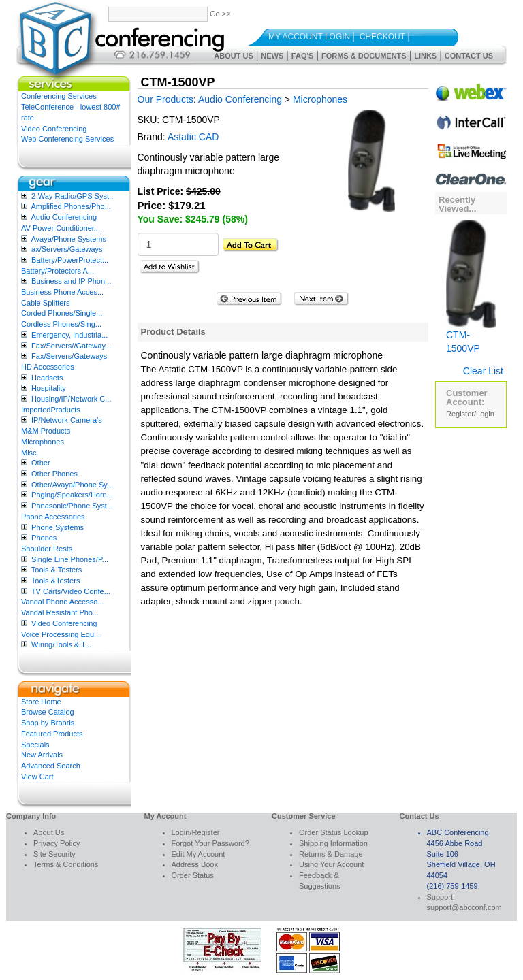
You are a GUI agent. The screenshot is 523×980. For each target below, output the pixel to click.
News (272, 56)
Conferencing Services (59, 96)
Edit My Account (199, 854)
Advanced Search (51, 766)
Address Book (195, 864)
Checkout (382, 37)
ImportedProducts (51, 410)
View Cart (37, 777)
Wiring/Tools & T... (61, 644)
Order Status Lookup (334, 832)
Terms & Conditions (66, 864)
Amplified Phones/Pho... (70, 206)
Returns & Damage (331, 854)
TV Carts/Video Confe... (71, 591)
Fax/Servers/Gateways (69, 356)
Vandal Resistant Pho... (60, 612)
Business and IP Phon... (71, 281)
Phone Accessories (53, 517)
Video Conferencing (54, 129)
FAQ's (303, 56)
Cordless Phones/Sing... (61, 324)
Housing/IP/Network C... (71, 399)
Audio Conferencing (64, 217)
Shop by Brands (48, 723)
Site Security (54, 854)
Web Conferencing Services (67, 139)
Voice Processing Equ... (61, 634)
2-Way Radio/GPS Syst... (73, 196)
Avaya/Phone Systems (68, 239)
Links (425, 56)
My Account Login (309, 37)
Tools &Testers (56, 581)
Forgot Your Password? (210, 843)
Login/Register (196, 832)
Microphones (43, 442)
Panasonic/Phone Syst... (72, 506)
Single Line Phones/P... (70, 559)
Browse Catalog (48, 712)
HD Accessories (48, 367)
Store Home (41, 702)
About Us (233, 56)
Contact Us (469, 56)
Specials (35, 745)
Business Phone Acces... (62, 292)
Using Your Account (331, 864)
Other (41, 463)
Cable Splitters (46, 303)
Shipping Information (333, 843)
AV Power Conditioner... (61, 228)
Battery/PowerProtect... (70, 260)
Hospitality (49, 388)
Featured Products (52, 734)
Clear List (483, 371)
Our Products (165, 99)
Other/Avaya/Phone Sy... (72, 485)
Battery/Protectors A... (58, 271)
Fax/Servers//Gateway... (71, 346)
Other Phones (54, 474)
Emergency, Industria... (69, 335)
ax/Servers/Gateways (67, 249)
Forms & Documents (364, 56)
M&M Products (46, 431)
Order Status (193, 875)
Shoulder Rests (47, 549)
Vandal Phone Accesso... (63, 602)
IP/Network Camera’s (67, 420)
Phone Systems (58, 527)
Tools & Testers (57, 570)
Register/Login (470, 414)
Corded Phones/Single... (62, 313)
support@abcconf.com (464, 907)
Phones (44, 538)
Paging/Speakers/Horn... (72, 495)
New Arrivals (42, 755)
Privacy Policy (57, 843)
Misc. (30, 453)
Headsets (47, 378)
